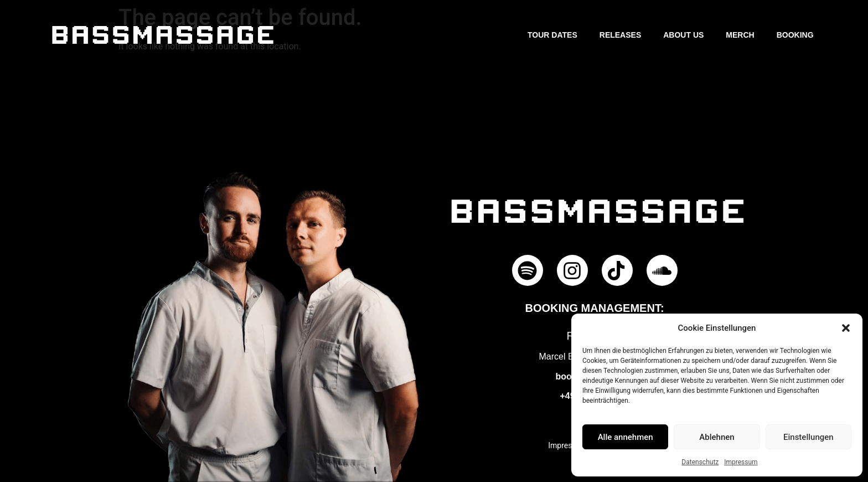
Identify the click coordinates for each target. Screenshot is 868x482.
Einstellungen (808, 437)
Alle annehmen (626, 437)
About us (683, 35)
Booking (795, 35)
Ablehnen (717, 437)
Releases (620, 35)
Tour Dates (552, 35)
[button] (846, 328)
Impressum (741, 462)
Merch (740, 35)
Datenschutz (700, 462)
